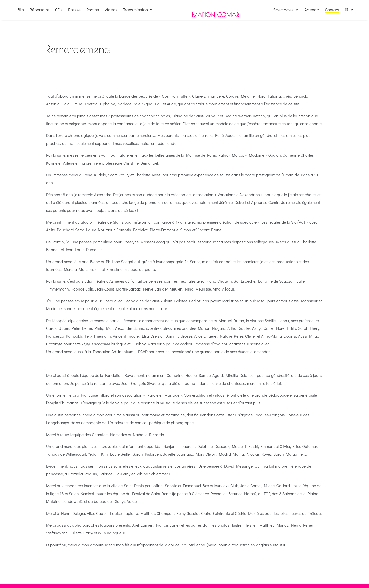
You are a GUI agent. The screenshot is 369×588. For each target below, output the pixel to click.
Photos (93, 10)
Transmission (135, 10)
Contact (332, 10)
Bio (21, 10)
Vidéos (111, 10)
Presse (74, 10)
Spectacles (283, 10)
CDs (59, 10)
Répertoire (39, 10)
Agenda (312, 10)
